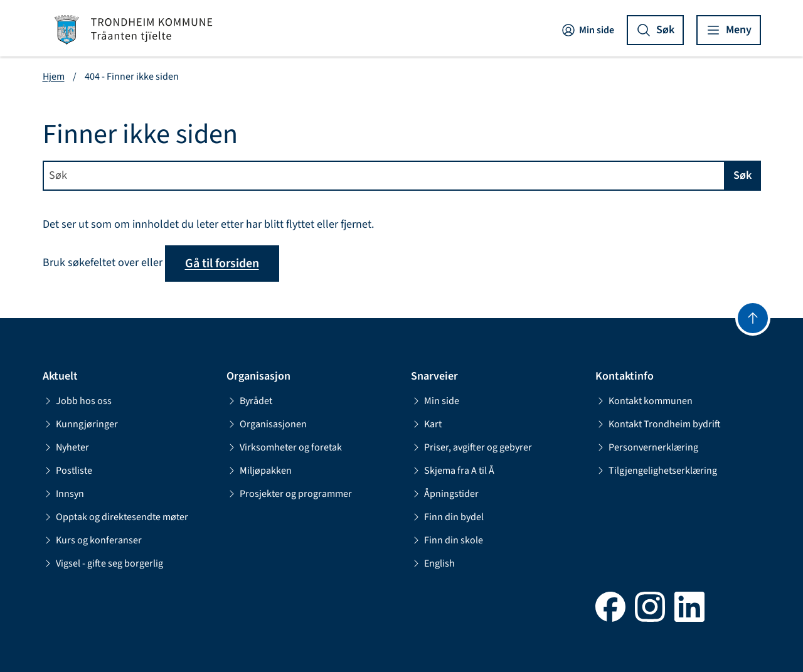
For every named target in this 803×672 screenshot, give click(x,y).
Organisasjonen (267, 424)
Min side (588, 30)
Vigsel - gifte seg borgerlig (103, 563)
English (433, 563)
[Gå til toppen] (753, 318)
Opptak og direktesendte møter (115, 517)
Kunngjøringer (80, 424)
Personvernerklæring (647, 447)
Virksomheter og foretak (284, 447)
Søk (742, 175)
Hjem (54, 77)
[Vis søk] (655, 30)
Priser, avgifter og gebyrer (471, 447)
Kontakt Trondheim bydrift (658, 424)
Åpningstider (445, 494)
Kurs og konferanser (92, 540)
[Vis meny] (729, 30)
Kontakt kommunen (644, 401)
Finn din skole (447, 540)
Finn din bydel (447, 517)
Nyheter (66, 447)
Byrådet (249, 401)
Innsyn (63, 494)
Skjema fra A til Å (453, 471)
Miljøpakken (259, 471)
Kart (426, 424)
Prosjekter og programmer (289, 494)
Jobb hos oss (77, 401)
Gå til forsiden (222, 264)
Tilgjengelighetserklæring (656, 471)
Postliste (67, 471)
